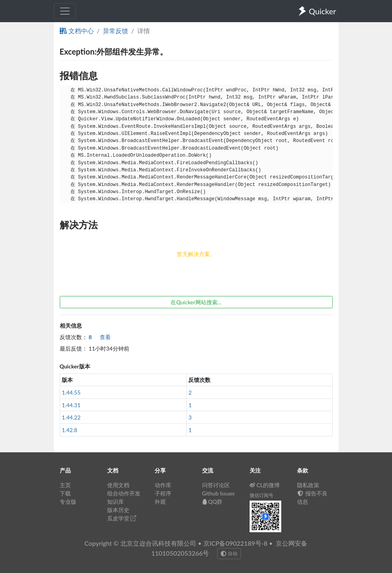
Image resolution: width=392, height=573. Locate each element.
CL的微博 (265, 485)
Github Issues (219, 493)
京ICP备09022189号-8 (235, 543)
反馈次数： (74, 337)
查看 (100, 337)
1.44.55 (71, 392)
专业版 (68, 502)
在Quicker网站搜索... (196, 302)
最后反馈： (74, 348)
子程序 (163, 493)
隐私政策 (308, 485)
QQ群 (212, 502)
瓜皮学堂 (122, 518)
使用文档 (118, 485)
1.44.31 (71, 405)
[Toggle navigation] (65, 11)
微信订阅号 (261, 495)
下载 (65, 493)
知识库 (116, 502)
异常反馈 (116, 31)
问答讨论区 (216, 485)
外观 (160, 502)
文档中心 (77, 31)
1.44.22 (71, 417)
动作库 (163, 485)
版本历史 (118, 510)
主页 (65, 485)
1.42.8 (69, 430)
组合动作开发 (124, 493)
